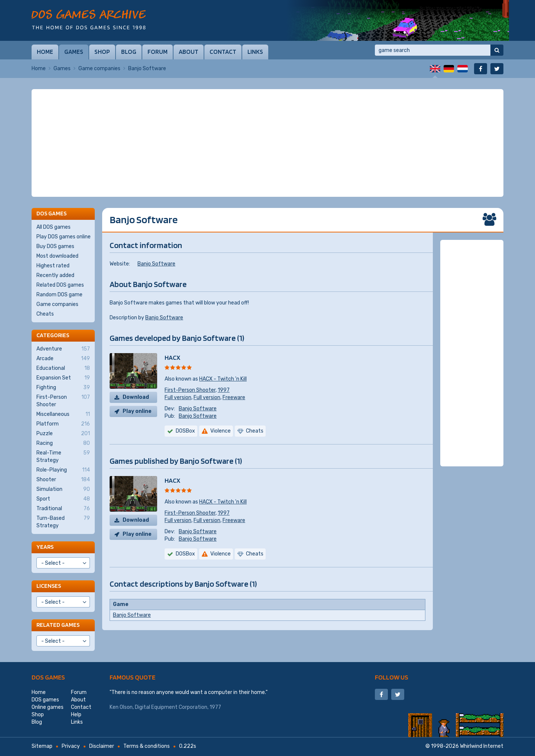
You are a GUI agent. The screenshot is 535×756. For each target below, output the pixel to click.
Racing (63, 443)
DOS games (48, 677)
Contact (223, 52)
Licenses (49, 586)
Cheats (45, 314)
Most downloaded (57, 256)
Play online (137, 411)
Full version (178, 397)
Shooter (63, 480)
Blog (129, 52)
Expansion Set (63, 378)
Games (74, 52)
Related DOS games (60, 285)
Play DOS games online (64, 237)
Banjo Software (156, 264)
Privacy (71, 746)
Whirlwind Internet (482, 746)
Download (136, 397)
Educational (63, 368)
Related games (58, 625)
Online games (48, 707)
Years (45, 547)
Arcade (63, 359)
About (189, 52)
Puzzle (63, 434)
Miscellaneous (63, 414)
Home (45, 52)
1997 (224, 390)
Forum (158, 52)
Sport (63, 499)
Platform (63, 424)
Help (76, 715)
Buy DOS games (55, 246)
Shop (102, 52)
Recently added (55, 275)
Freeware (234, 397)
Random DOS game (59, 295)
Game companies (99, 69)
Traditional (63, 509)
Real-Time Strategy (63, 456)
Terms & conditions (147, 746)
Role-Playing (63, 470)
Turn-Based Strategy (63, 522)
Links (255, 52)
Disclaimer (102, 746)
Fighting (63, 388)
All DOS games (53, 227)
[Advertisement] (267, 143)
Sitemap (42, 746)
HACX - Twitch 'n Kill (223, 379)
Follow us (392, 677)
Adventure (63, 349)
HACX (172, 357)
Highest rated (53, 266)
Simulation (63, 489)
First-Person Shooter (190, 390)
